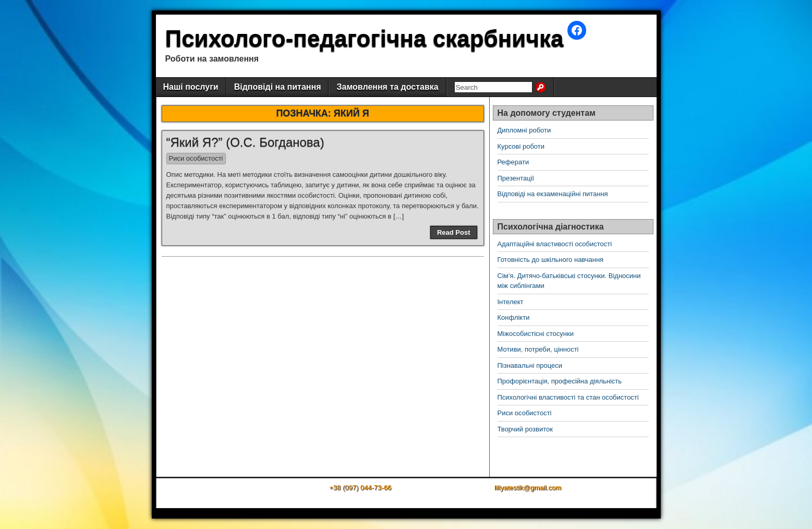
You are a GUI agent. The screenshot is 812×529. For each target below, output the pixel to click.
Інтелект (511, 302)
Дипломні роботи (524, 130)
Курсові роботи (521, 146)
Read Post (454, 232)
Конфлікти (514, 317)
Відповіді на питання (278, 87)
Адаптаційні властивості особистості (555, 244)
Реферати (513, 162)
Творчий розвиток (525, 429)
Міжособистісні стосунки (536, 334)
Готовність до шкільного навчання (551, 260)
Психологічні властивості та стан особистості (568, 397)
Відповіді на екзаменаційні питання (553, 194)
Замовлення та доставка (387, 87)
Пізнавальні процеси (530, 365)
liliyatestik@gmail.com (528, 488)
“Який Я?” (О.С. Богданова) (245, 142)
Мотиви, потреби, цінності (538, 349)
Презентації (516, 178)
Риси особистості (196, 158)
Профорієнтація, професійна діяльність (560, 381)
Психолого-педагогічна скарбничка (365, 38)
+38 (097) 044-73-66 (360, 488)
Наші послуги (191, 87)
